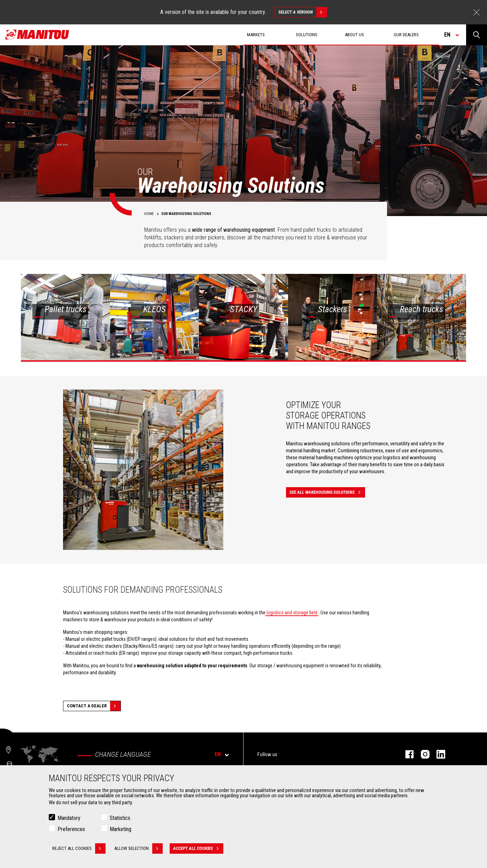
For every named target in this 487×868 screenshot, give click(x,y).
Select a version (303, 12)
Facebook (406, 754)
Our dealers (406, 35)
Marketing (121, 829)
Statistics (120, 818)
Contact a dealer (94, 706)
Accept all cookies (198, 849)
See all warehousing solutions (327, 492)
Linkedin (437, 754)
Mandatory (69, 818)
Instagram (422, 754)
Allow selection (138, 849)
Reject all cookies (79, 849)
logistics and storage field (292, 613)
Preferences (71, 829)
